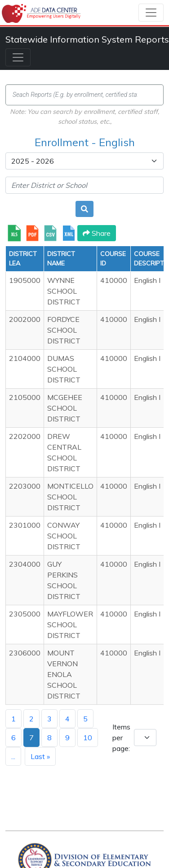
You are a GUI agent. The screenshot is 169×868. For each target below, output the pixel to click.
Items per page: (121, 738)
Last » (40, 756)
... (13, 756)
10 (88, 738)
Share (97, 233)
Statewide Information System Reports (87, 39)
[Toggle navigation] (151, 13)
